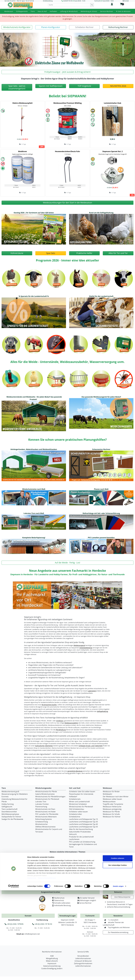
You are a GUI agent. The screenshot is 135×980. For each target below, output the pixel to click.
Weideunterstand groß (10, 792)
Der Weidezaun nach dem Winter (116, 797)
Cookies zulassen (118, 948)
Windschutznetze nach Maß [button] (34, 489)
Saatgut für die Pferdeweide (12, 819)
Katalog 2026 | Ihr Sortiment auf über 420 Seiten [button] (34, 213)
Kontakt (7, 871)
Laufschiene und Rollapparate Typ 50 (83, 827)
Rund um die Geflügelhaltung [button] (101, 213)
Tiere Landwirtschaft (9, 809)
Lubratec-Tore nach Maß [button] (34, 513)
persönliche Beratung (75, 771)
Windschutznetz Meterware (46, 817)
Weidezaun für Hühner (112, 817)
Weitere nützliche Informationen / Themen (68, 852)
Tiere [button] (33, 11)
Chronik (7, 874)
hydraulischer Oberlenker (44, 746)
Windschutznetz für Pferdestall (47, 799)
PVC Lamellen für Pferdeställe (47, 814)
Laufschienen (74, 839)
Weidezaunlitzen (109, 802)
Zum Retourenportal (122, 897)
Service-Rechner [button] (107, 11)
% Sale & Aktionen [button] (123, 11)
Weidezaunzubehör (71, 723)
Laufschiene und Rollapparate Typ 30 (83, 822)
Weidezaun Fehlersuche (112, 807)
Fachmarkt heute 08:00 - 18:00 (104, 1)
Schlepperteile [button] (22, 11)
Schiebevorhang (42, 822)
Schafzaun (60, 721)
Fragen (41, 866)
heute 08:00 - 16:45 (80, 1)
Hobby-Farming (8, 804)
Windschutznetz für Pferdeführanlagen (50, 797)
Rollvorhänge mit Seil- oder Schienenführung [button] (101, 513)
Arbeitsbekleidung (86, 648)
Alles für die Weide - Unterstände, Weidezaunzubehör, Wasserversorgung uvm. (67, 362)
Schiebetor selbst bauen (78, 812)
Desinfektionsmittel (9, 812)
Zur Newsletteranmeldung (118, 932)
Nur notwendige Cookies (118, 955)
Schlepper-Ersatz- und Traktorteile (91, 746)
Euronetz (5, 797)
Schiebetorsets (75, 799)
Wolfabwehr (107, 794)
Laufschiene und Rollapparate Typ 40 (83, 824)
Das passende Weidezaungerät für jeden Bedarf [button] (101, 397)
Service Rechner (85, 903)
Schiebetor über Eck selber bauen (82, 792)
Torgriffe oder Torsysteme (113, 804)
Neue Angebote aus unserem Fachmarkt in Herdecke (67, 571)
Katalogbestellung (124, 862)
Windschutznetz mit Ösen (45, 809)
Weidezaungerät (79, 645)
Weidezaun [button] (9, 11)
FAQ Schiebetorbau (77, 809)
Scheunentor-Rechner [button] (101, 449)
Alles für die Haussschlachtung (81, 829)
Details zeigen (118, 976)
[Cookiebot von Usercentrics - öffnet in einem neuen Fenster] (13, 976)
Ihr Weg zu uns (10, 869)
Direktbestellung (48, 1)
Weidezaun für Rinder (111, 792)
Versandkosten (44, 874)
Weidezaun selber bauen (112, 799)
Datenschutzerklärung (47, 968)
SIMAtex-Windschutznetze (45, 827)
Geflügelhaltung (102, 711)
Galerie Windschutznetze (45, 794)
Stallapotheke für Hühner (11, 817)
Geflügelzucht (7, 807)
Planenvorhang (41, 807)
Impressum (32, 968)
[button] (17, 27)
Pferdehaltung (61, 730)
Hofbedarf (73, 797)
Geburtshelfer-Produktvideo (80, 832)
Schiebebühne (75, 817)
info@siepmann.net (32, 934)
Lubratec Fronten (42, 804)
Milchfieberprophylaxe (10, 814)
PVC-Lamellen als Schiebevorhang (82, 842)
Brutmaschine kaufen (49, 705)
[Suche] (69, 5)
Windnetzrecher (42, 824)
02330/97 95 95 (68, 1)
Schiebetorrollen (76, 814)
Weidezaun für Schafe (111, 814)
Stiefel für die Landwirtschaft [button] (101, 296)
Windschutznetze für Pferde (46, 792)
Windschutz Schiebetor (78, 804)
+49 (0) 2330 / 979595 (14, 924)
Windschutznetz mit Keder (46, 812)
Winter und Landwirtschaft (79, 802)
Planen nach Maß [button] (101, 489)
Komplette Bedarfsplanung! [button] (34, 538)
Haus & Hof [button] (42, 11)
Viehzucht (73, 834)
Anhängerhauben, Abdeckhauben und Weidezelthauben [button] (34, 449)
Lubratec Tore (41, 802)
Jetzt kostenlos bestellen (124, 887)
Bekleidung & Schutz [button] (89, 11)
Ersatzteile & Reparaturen (48, 869)
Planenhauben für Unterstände (81, 794)
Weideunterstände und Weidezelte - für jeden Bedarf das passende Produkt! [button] (34, 398)
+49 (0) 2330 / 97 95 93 (42, 924)
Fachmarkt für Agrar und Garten (17, 866)
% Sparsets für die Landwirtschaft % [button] (34, 296)
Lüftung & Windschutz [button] (69, 11)
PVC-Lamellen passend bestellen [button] (101, 538)
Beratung (41, 871)
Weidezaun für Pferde (111, 812)
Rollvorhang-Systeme (44, 819)
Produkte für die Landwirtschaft (81, 837)
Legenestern (92, 691)
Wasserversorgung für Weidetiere (15, 794)
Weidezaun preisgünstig (112, 809)
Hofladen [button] (53, 11)
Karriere (7, 876)
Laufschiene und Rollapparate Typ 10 (83, 819)
